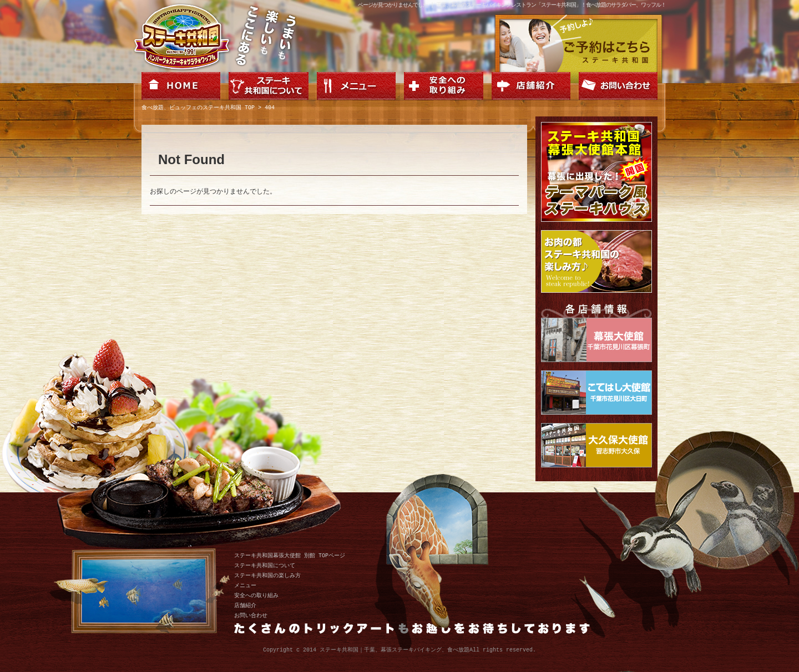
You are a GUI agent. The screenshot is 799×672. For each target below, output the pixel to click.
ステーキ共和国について (265, 566)
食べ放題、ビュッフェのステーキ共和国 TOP (198, 108)
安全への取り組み (256, 595)
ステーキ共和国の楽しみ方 (267, 576)
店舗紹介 (245, 605)
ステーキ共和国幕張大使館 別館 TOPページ (290, 556)
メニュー (245, 586)
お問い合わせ (251, 615)
